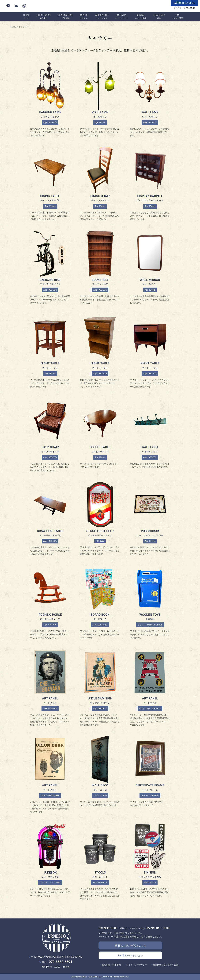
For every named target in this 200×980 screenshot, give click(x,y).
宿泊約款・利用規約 (111, 965)
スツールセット (100, 877)
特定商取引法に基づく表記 (166, 965)
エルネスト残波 (100, 6)
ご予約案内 (65, 17)
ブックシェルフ (100, 284)
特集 (159, 17)
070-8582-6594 (60, 962)
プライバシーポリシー (137, 965)
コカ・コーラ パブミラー (150, 535)
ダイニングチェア (100, 200)
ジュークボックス (50, 877)
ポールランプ (100, 117)
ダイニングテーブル (50, 200)
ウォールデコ (100, 790)
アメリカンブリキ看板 (150, 877)
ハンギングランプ (50, 117)
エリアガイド (102, 17)
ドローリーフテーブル (50, 535)
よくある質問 (177, 17)
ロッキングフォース (50, 619)
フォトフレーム (150, 790)
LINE (8, 6)
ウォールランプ (150, 117)
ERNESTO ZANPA (101, 977)
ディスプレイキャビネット (150, 200)
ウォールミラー (150, 284)
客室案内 (44, 17)
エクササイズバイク (50, 284)
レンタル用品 (141, 17)
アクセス (84, 17)
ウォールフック (150, 452)
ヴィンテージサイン (100, 703)
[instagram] (24, 6)
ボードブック (100, 619)
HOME (13, 27)
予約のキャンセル (130, 955)
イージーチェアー (50, 452)
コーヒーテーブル (100, 452)
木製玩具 (150, 619)
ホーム (26, 17)
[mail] (16, 6)
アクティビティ (122, 17)
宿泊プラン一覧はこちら (130, 946)
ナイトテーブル (50, 368)
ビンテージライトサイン (100, 535)
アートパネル (50, 703)
